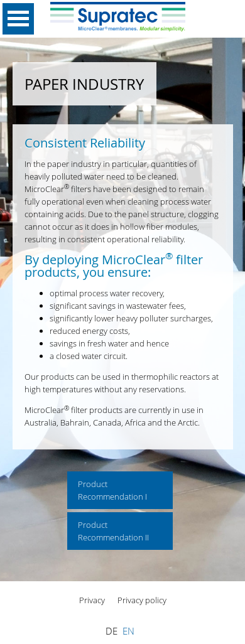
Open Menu (18, 19)
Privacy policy (142, 600)
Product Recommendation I (112, 490)
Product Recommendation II (113, 531)
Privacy (92, 600)
